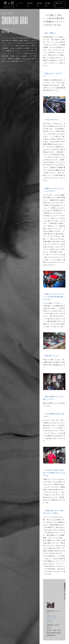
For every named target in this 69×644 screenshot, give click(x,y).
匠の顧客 (48, 4)
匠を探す (39, 4)
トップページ (20, 4)
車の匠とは (31, 4)
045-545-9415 (52, 619)
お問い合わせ (59, 4)
